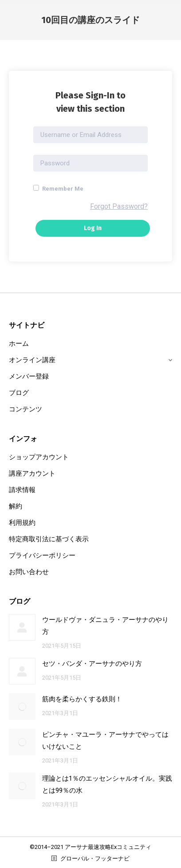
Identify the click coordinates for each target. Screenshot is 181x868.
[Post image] (22, 627)
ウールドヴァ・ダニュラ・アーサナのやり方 (105, 626)
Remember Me (58, 188)
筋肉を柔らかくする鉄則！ (82, 699)
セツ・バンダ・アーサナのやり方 (92, 664)
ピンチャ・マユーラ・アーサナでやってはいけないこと (105, 741)
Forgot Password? (119, 206)
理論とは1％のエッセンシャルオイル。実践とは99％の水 (107, 784)
